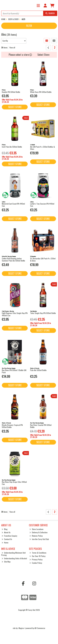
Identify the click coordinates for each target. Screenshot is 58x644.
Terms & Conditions (38, 553)
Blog (5, 529)
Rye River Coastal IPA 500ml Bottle (41, 426)
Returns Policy (36, 536)
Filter (29, 26)
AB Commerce (40, 628)
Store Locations (37, 529)
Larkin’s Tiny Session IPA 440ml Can (42, 205)
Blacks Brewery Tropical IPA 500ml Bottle (12, 426)
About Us (6, 532)
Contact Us (7, 539)
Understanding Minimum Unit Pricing (13, 554)
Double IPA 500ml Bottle (11, 92)
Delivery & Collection (39, 532)
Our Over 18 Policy (38, 556)
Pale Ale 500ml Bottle (38, 370)
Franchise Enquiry (9, 536)
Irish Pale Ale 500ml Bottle (12, 147)
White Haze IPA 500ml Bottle (41, 92)
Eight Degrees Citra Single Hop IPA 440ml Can (15, 314)
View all (12, 47)
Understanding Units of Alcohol (14, 558)
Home (5, 543)
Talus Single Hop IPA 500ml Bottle (43, 313)
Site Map (6, 562)
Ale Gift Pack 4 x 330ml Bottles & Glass (42, 148)
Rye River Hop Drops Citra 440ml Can (14, 483)
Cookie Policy (36, 563)
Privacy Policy (36, 559)
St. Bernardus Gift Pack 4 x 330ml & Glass (43, 260)
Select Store (43, 55)
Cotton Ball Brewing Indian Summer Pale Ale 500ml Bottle (13, 260)
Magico (21, 628)
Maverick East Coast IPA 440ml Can (13, 205)
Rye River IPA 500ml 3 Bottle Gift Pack (14, 371)
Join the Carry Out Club (39, 539)
